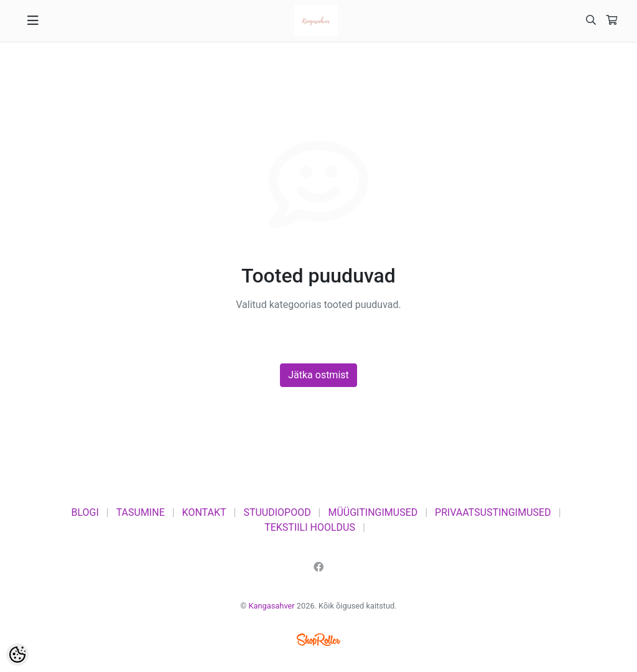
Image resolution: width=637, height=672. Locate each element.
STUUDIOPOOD (277, 512)
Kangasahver (272, 606)
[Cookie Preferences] (17, 655)
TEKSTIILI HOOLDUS (310, 527)
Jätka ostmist (318, 375)
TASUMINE (141, 512)
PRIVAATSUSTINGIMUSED (493, 512)
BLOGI (85, 512)
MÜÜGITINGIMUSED (373, 512)
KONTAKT (204, 512)
